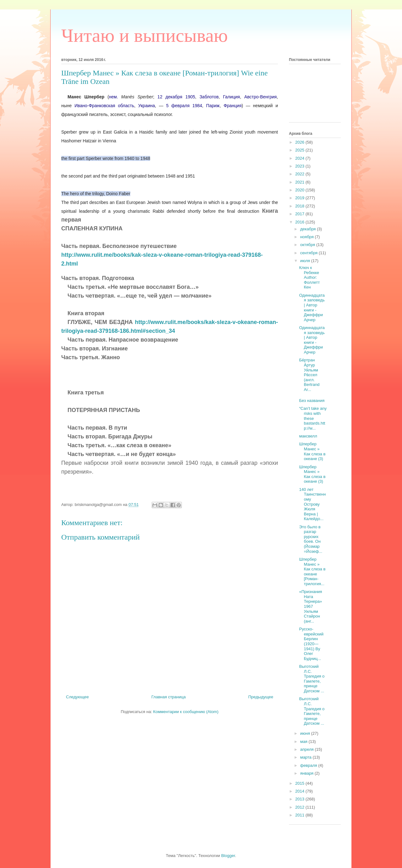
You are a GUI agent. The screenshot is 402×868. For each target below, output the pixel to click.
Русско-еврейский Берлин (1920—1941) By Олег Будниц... (311, 644)
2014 (300, 791)
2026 (300, 142)
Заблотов (209, 97)
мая (304, 742)
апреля (308, 749)
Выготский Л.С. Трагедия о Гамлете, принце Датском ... (312, 679)
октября (308, 245)
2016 (300, 222)
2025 (300, 150)
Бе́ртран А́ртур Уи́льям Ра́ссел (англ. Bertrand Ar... (309, 375)
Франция (233, 106)
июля (306, 261)
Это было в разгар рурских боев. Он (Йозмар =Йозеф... (311, 539)
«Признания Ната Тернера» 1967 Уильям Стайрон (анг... (310, 606)
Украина (147, 106)
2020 (300, 190)
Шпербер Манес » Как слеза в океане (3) (312, 451)
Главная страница (168, 697)
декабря (309, 229)
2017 (300, 214)
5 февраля (178, 106)
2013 (300, 799)
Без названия (312, 401)
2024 (300, 158)
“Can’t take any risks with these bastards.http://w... (313, 418)
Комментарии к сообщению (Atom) (186, 712)
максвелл (308, 436)
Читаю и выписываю (144, 36)
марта (307, 757)
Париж (213, 106)
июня (306, 733)
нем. (114, 97)
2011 (300, 815)
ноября (308, 237)
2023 (300, 166)
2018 (300, 206)
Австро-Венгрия (261, 97)
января (307, 773)
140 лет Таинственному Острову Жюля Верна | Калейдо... (312, 504)
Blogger (228, 856)
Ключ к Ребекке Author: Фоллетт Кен (309, 277)
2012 (300, 807)
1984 (197, 106)
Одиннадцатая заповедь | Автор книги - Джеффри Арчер (312, 308)
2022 (300, 174)
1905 (190, 97)
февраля (309, 765)
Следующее (77, 697)
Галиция (231, 97)
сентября (310, 253)
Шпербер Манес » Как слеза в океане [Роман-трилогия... (312, 571)
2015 (300, 783)
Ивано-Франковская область (104, 106)
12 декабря (170, 97)
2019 (300, 198)
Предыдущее (261, 697)
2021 (300, 182)
